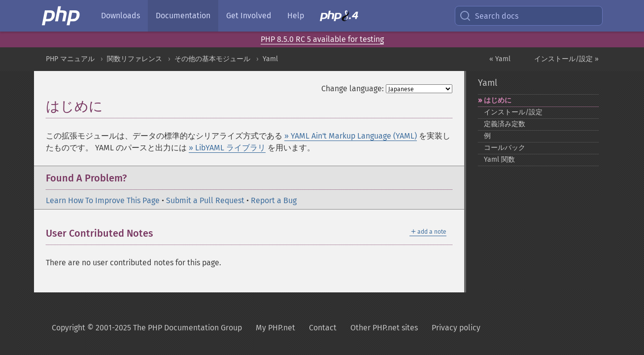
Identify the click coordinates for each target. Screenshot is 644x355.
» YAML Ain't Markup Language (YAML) (351, 136)
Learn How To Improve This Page (103, 200)
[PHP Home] (62, 16)
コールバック (505, 148)
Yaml (270, 59)
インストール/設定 (513, 112)
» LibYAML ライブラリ (227, 148)
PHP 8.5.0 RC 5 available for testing (322, 39)
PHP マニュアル (70, 59)
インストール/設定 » (566, 59)
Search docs (489, 16)
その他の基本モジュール (212, 59)
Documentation (183, 16)
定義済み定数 (505, 124)
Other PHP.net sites (384, 328)
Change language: (353, 89)
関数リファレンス (135, 59)
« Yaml (500, 59)
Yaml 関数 (499, 160)
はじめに (498, 100)
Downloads (120, 16)
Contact (323, 328)
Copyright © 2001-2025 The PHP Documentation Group (147, 328)
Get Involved (249, 16)
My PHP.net (275, 328)
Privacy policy (456, 328)
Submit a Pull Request (205, 200)
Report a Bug (274, 200)
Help (296, 16)
